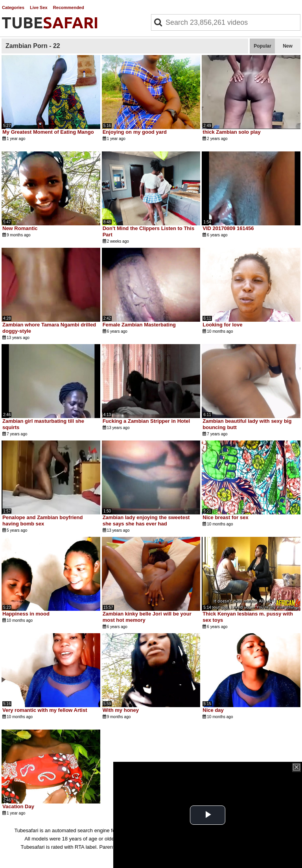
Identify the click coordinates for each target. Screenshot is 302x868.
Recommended (69, 7)
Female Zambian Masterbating (139, 325)
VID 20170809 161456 (228, 228)
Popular (262, 46)
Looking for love (222, 325)
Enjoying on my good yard (135, 132)
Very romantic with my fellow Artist (45, 710)
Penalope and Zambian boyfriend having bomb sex (42, 521)
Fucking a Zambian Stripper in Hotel (146, 421)
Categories (13, 7)
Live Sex (39, 7)
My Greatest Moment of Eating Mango (48, 132)
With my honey (121, 710)
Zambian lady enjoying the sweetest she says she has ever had (146, 521)
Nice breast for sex (225, 517)
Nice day (213, 710)
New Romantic (20, 228)
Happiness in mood (26, 614)
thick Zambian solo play (231, 132)
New (288, 46)
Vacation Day (18, 806)
